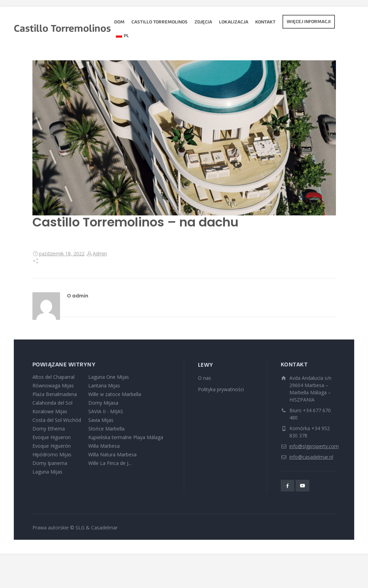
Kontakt (265, 22)
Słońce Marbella (106, 429)
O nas (205, 378)
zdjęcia (203, 22)
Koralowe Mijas (50, 411)
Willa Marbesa (104, 446)
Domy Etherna (49, 429)
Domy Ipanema (50, 463)
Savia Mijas (101, 420)
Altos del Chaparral (53, 377)
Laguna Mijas (47, 472)
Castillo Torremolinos (160, 22)
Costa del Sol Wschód (57, 420)
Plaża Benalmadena (55, 394)
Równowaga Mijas (53, 386)
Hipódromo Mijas (52, 454)
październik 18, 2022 (62, 254)
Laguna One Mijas (109, 377)
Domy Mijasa (103, 403)
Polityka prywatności (221, 389)
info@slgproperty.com (314, 446)
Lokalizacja (234, 22)
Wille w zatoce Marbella (115, 394)
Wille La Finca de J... (110, 463)
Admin (100, 254)
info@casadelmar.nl (311, 457)
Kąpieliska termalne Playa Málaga (126, 437)
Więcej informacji (309, 22)
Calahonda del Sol (52, 403)
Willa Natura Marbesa (112, 454)
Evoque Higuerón (52, 446)
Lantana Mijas (104, 386)
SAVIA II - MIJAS (106, 411)
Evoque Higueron (52, 437)
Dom (119, 22)
